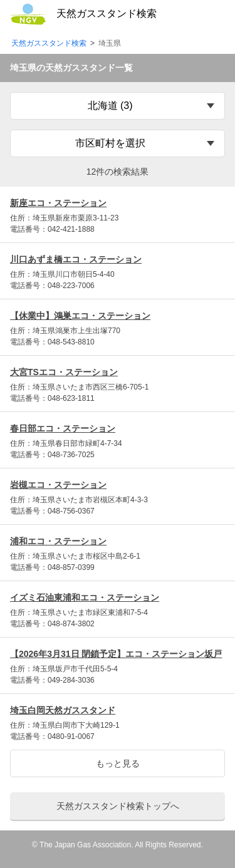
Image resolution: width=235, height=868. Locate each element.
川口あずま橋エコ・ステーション (76, 259)
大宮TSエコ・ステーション (64, 372)
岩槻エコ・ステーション (58, 485)
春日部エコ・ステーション (63, 428)
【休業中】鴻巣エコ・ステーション (80, 316)
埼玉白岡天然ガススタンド (63, 710)
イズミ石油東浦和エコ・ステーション (85, 597)
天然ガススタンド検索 (49, 44)
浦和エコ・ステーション (58, 541)
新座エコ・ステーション (58, 203)
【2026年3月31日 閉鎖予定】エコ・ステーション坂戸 (116, 654)
